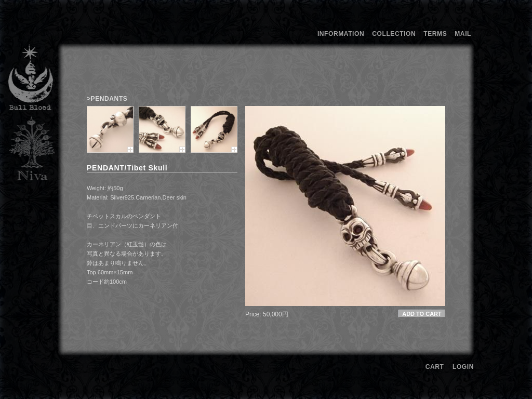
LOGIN (463, 367)
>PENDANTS (107, 99)
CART (435, 367)
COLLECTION (394, 34)
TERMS (435, 34)
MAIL (463, 34)
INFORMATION (341, 34)
